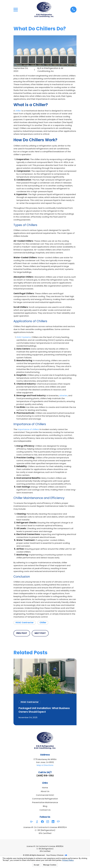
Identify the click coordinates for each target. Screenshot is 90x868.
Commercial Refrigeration (45, 799)
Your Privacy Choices (57, 855)
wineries (63, 395)
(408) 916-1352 (45, 776)
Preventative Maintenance (45, 802)
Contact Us (45, 810)
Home (45, 788)
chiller (18, 111)
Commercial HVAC (45, 795)
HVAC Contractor (25, 623)
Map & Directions (45, 765)
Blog (45, 806)
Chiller (43, 623)
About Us (45, 791)
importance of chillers (28, 429)
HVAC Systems (24, 337)
